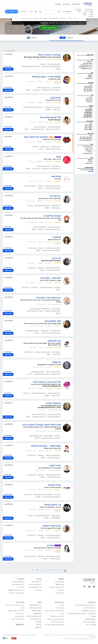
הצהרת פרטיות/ (18, 635)
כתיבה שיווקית (35, 147)
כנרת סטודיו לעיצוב (52, 526)
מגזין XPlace (60, 585)
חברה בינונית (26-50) (85, 67)
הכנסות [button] (91, 106)
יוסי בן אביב (56, 98)
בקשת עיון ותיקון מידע (8, 635)
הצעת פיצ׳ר (60, 590)
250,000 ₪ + (88, 114)
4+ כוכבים (89, 100)
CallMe (90, 77)
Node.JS (38, 627)
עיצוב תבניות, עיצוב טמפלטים (38, 129)
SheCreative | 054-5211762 (47, 382)
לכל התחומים (20, 624)
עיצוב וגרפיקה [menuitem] (89, 11)
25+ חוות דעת (88, 89)
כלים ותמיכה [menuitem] (76, 4)
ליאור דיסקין (55, 465)
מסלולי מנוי (21, 587)
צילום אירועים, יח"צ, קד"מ (30, 556)
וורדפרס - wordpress (89, 611)
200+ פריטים (88, 129)
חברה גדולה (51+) (86, 69)
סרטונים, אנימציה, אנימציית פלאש (42, 374)
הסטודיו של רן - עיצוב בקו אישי (46, 77)
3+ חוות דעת (88, 86)
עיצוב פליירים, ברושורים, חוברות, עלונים (52, 250)
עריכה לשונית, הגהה (18, 619)
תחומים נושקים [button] (89, 168)
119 (37, 570)
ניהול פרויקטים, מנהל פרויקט (54, 64)
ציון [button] (92, 95)
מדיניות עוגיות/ (26, 635)
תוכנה (39, 602)
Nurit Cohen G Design (49, 55)
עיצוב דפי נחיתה (36, 169)
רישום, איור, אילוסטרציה (57, 616)
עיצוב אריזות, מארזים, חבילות (43, 88)
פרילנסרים (66, 38)
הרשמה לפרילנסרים (18, 582)
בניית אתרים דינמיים (45, 147)
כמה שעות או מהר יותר (85, 139)
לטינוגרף (57, 237)
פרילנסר (89, 61)
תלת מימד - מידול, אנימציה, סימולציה (35, 311)
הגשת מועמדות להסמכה (16, 593)
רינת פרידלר (55, 196)
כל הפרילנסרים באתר (35, 587)
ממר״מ (90, 162)
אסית (58, 157)
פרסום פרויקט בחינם (35, 585)
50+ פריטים (88, 126)
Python (39, 625)
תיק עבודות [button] (90, 121)
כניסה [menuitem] (31, 12)
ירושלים (90, 152)
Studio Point (54, 485)
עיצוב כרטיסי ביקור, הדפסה (40, 127)
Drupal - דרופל (91, 625)
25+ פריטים (88, 125)
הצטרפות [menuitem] (23, 12)
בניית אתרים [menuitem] (89, 9)
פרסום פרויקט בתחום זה (49, 28)
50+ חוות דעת (88, 91)
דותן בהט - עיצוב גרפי (51, 278)
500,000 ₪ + (88, 116)
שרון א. (50, 545)
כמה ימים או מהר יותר (86, 137)
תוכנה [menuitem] (91, 13)
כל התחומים (82, 23)
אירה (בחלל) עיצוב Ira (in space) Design (42, 425)
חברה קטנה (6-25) (86, 65)
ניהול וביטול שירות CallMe (16, 590)
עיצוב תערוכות (36, 90)
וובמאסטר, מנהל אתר (89, 622)
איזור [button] (92, 144)
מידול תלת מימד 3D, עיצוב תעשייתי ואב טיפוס (40, 309)
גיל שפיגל (56, 362)
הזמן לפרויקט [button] (8, 66)
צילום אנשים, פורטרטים (55, 559)
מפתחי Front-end (35, 608)
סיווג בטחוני (88, 163)
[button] (85, 55)
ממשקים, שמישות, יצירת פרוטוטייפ (53, 188)
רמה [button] (92, 73)
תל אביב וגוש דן (87, 146)
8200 (90, 160)
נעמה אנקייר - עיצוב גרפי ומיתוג (46, 446)
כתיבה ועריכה (20, 602)
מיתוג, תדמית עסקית (56, 147)
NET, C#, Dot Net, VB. (34, 616)
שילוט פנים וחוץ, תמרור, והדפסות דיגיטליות (51, 66)
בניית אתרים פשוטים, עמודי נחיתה (53, 149)
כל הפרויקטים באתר (18, 585)
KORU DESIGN (54, 403)
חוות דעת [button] (91, 83)
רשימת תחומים (59, 582)
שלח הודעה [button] (8, 69)
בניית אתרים (92, 602)
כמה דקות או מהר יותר (86, 140)
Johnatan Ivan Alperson (48, 298)
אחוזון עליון (89, 78)
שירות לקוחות (60, 593)
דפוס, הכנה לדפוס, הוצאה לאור (53, 129)
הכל (91, 85)
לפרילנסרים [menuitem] (67, 4)
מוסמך (90, 75)
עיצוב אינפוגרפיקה (56, 88)
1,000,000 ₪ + (87, 117)
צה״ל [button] (92, 158)
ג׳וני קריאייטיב (54, 341)
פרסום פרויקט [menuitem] (12, 12)
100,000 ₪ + (88, 112)
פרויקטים (32, 38)
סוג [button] (92, 59)
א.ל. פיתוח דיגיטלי (53, 505)
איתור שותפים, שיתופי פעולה (54, 393)
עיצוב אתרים (42, 64)
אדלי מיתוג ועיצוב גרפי (50, 117)
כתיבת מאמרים (20, 616)
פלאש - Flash (56, 110)
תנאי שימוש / (34, 635)
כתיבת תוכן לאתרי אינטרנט (30, 186)
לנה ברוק (57, 258)
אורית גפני (56, 176)
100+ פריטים (88, 128)
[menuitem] (36, 12)
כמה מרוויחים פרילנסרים (57, 587)
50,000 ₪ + (88, 111)
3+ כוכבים (89, 99)
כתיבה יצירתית (20, 613)
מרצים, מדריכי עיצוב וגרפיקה (54, 270)
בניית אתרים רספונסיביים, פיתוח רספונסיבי (31, 66)
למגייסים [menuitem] (58, 4)
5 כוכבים (89, 102)
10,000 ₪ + (88, 109)
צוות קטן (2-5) (87, 63)
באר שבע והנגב (87, 154)
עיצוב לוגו (61, 605)
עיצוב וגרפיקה (72, 23)
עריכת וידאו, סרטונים (56, 374)
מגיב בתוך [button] (90, 133)
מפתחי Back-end (36, 605)
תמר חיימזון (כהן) (53, 321)
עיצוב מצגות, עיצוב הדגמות (54, 127)
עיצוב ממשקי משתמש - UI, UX (55, 625)
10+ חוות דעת (88, 88)
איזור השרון (88, 148)
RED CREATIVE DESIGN (36, 137)
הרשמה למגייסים (36, 582)
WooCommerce (56, 518)
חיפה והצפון (88, 150)
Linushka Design (52, 216)
